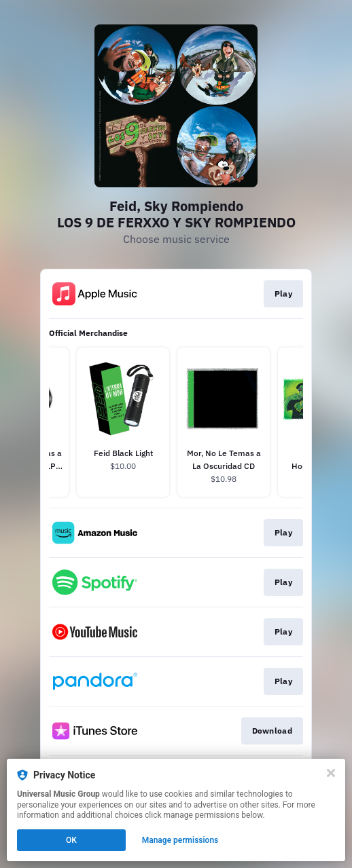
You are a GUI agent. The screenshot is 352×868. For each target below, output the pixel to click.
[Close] (331, 773)
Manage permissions (180, 840)
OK (71, 840)
